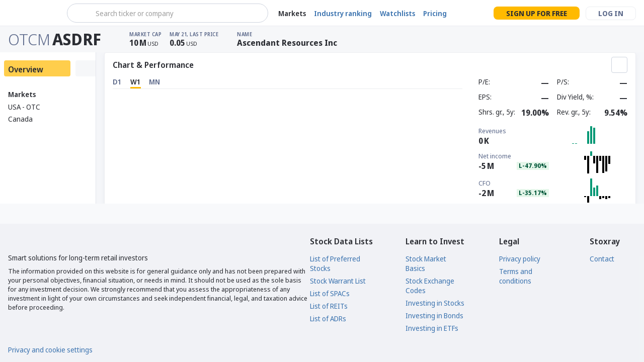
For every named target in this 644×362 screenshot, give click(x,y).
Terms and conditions (516, 276)
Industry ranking (343, 13)
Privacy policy (520, 259)
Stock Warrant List (338, 281)
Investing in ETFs (432, 328)
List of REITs (329, 306)
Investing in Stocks (435, 303)
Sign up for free (537, 13)
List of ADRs (328, 319)
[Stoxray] (32, 13)
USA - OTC (24, 107)
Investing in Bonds (434, 315)
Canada (20, 119)
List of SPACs (330, 293)
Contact (602, 259)
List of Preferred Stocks (335, 263)
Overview (26, 69)
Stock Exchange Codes (430, 286)
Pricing (435, 13)
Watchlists (397, 13)
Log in (611, 13)
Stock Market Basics (426, 263)
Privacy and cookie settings (50, 350)
